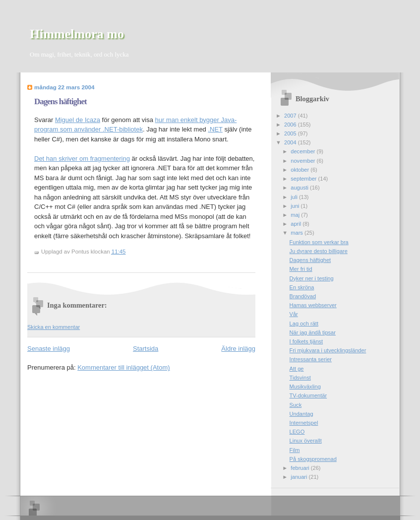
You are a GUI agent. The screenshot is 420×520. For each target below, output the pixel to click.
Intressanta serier (311, 359)
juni (296, 206)
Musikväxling (305, 387)
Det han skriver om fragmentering (82, 159)
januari (300, 477)
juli (295, 197)
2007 (291, 116)
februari (301, 468)
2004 (291, 142)
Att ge (297, 369)
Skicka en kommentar (54, 327)
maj (296, 215)
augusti (300, 188)
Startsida (146, 349)
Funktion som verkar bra (319, 242)
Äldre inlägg (238, 349)
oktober (300, 170)
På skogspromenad (313, 459)
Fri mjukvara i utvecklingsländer (328, 350)
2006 (291, 125)
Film (295, 450)
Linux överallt (306, 441)
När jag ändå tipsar (313, 332)
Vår (294, 314)
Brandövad (303, 296)
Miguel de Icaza (78, 120)
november (303, 161)
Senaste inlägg (49, 349)
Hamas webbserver (313, 305)
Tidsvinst (300, 378)
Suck (296, 405)
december (303, 151)
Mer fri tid (301, 269)
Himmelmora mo (77, 34)
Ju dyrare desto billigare (319, 251)
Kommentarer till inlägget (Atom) (123, 367)
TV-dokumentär (308, 395)
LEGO (297, 432)
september (304, 179)
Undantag (301, 414)
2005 (291, 133)
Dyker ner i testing (312, 278)
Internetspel (304, 423)
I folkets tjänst (306, 341)
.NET (215, 129)
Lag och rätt (304, 324)
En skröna (302, 287)
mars (298, 233)
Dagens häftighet (60, 101)
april (297, 224)
